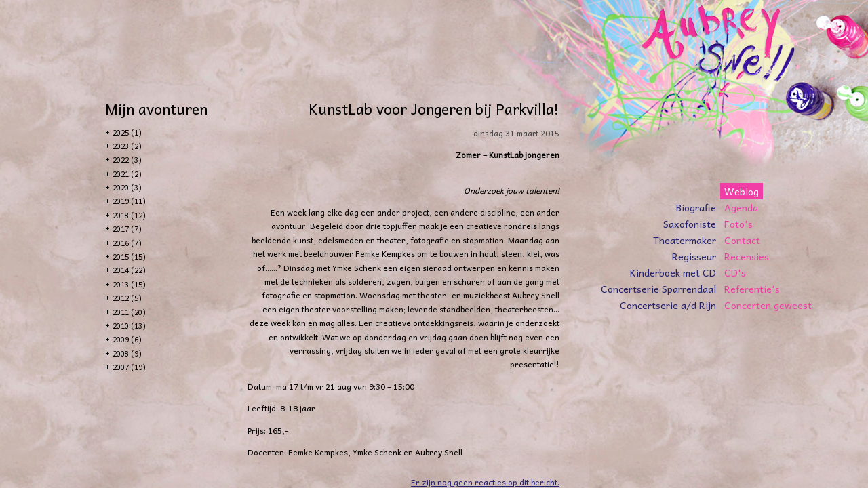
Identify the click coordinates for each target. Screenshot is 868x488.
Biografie (696, 207)
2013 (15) (129, 284)
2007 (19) (129, 367)
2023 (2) (127, 146)
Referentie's (752, 289)
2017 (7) (127, 229)
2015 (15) (129, 257)
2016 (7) (127, 243)
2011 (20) (129, 312)
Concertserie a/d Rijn (668, 305)
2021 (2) (127, 174)
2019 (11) (129, 201)
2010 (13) (129, 326)
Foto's (738, 224)
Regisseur (694, 256)
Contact (742, 240)
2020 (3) (127, 187)
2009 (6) (127, 339)
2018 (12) (129, 215)
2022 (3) (127, 160)
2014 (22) (129, 270)
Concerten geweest (768, 305)
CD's (735, 272)
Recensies (747, 256)
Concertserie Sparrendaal (658, 289)
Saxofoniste (690, 224)
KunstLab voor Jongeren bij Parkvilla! (434, 108)
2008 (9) (127, 353)
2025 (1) (127, 133)
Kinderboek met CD (673, 272)
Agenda (741, 207)
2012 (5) (127, 298)
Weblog (742, 191)
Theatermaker (685, 240)
